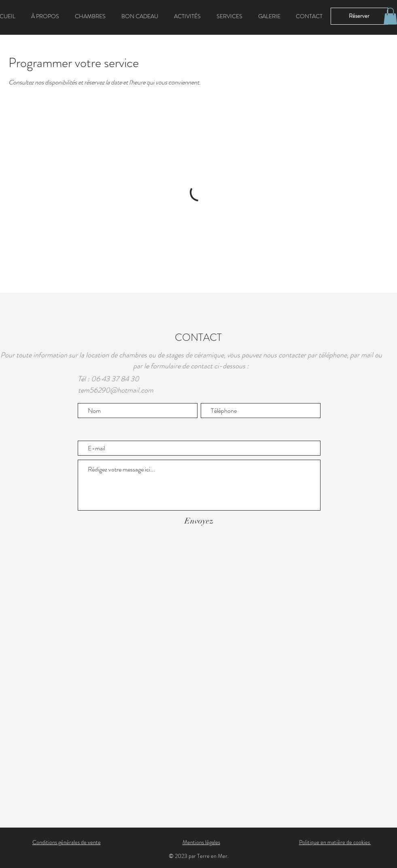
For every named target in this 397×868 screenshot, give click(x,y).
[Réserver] (359, 16)
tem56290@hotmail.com (116, 390)
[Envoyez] (199, 521)
